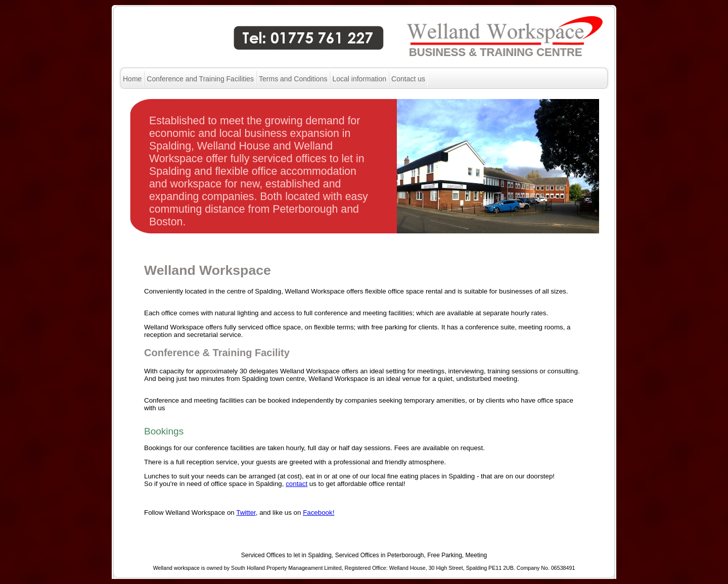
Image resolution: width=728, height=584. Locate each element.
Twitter (246, 513)
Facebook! (318, 513)
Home (132, 79)
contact (297, 484)
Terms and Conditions (293, 79)
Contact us (408, 79)
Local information (359, 79)
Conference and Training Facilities (200, 79)
